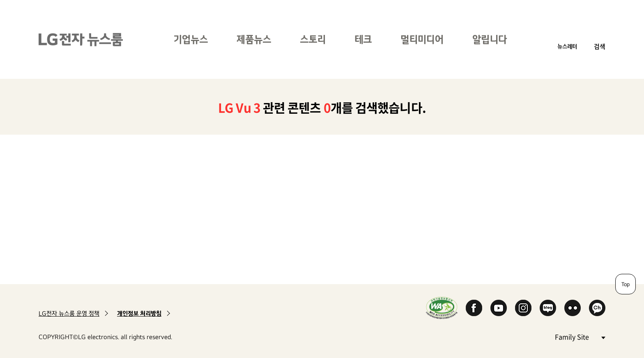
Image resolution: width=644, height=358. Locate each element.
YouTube (499, 308)
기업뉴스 (191, 39)
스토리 (313, 39)
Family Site (580, 336)
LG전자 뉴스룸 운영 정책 (69, 313)
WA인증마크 (442, 308)
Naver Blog (548, 308)
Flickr (573, 308)
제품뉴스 (254, 39)
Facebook (474, 308)
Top (626, 284)
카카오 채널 (597, 308)
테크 (363, 39)
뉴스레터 (567, 46)
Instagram (523, 308)
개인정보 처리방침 (139, 313)
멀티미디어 (422, 39)
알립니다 (490, 39)
